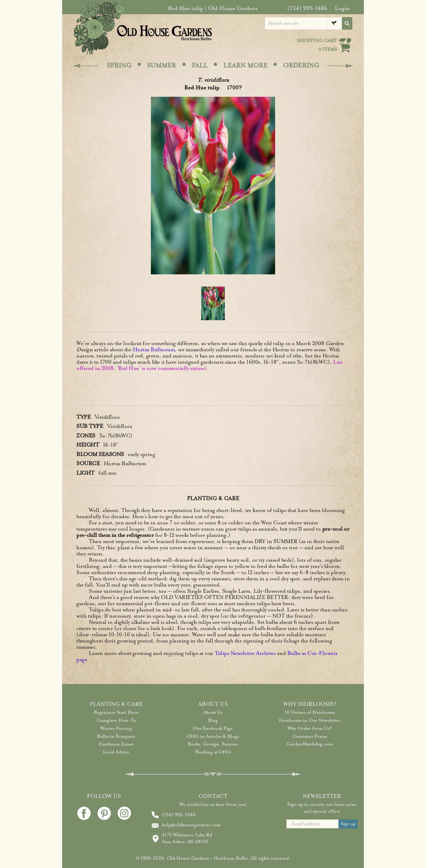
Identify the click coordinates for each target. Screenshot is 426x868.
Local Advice (116, 752)
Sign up (348, 824)
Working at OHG (213, 752)
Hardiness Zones (116, 744)
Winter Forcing (116, 728)
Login (342, 8)
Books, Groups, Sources (213, 744)
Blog (213, 720)
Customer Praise (310, 736)
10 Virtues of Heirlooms (310, 712)
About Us (213, 712)
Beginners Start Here (116, 712)
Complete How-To (116, 720)
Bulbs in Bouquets (116, 736)
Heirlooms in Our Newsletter (310, 720)
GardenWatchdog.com (310, 744)
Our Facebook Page (213, 728)
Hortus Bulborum (154, 350)
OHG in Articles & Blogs (213, 736)
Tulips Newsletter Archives (245, 653)
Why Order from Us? (310, 728)
